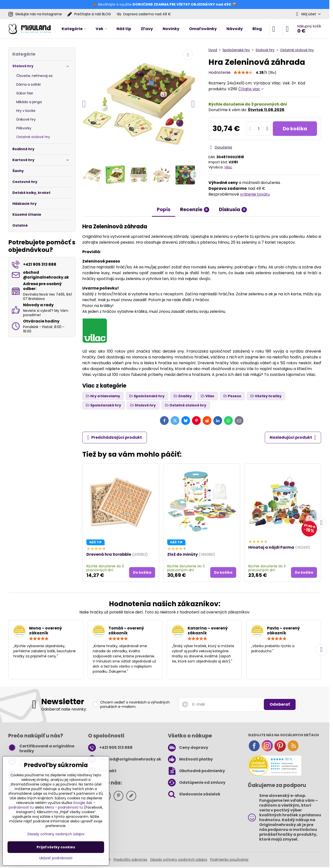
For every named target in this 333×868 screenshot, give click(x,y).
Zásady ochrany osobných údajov (179, 860)
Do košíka (295, 129)
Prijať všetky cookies (56, 847)
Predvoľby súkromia (130, 860)
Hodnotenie (220, 72)
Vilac (228, 167)
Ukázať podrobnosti (56, 858)
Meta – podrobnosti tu (64, 807)
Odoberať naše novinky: (64, 709)
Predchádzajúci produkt (115, 438)
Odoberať (280, 704)
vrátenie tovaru (255, 194)
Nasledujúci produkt (293, 438)
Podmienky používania (229, 860)
